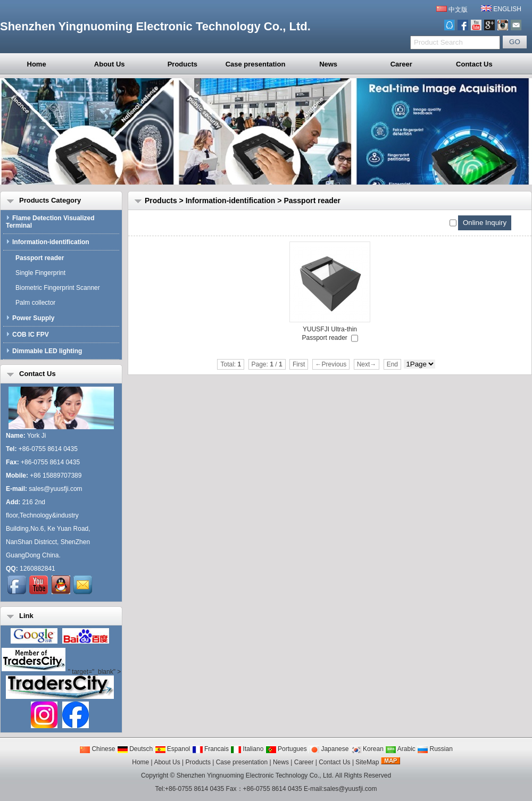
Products (182, 64)
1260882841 (38, 569)
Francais (210, 749)
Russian (435, 749)
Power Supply (30, 318)
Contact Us (474, 64)
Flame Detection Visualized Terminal (50, 222)
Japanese (329, 749)
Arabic (400, 749)
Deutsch (135, 749)
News (328, 64)
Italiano (247, 749)
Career (401, 64)
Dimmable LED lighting (44, 351)
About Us (110, 64)
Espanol (173, 749)
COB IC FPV (27, 335)
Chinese (97, 749)
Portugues (286, 749)
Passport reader (312, 201)
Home (37, 64)
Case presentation (256, 64)
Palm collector (33, 303)
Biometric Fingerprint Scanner (56, 288)
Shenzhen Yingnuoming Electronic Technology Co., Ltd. (255, 775)
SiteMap (367, 762)
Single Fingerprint (38, 273)
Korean (367, 749)
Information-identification (231, 201)
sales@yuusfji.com (55, 489)
